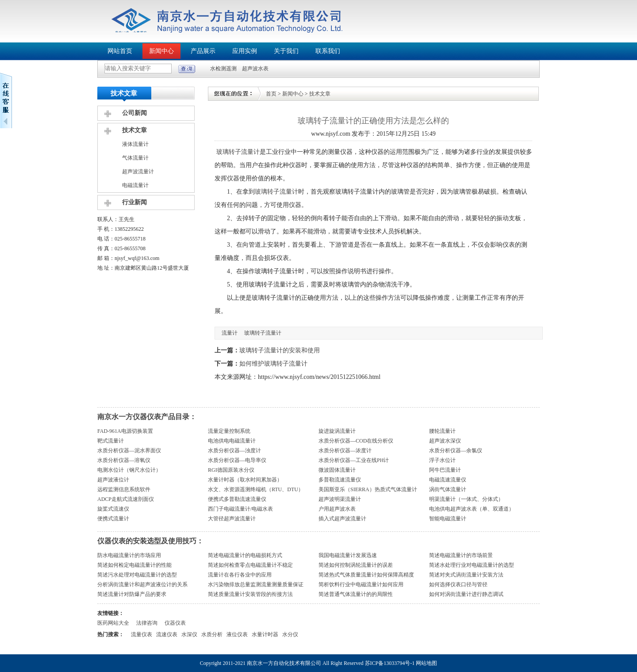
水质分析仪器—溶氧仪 (124, 460)
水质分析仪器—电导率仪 (237, 460)
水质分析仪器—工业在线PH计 (354, 460)
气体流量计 (135, 158)
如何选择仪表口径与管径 (458, 584)
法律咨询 (147, 623)
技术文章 (134, 130)
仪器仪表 (175, 623)
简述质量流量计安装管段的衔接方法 (250, 594)
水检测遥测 (223, 69)
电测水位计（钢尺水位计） (129, 470)
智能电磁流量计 (448, 519)
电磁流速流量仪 (448, 480)
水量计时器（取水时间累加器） (245, 480)
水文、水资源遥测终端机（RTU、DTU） (256, 489)
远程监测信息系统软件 (124, 489)
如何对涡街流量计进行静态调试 (466, 594)
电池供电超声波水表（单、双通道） (472, 509)
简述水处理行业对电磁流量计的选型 (472, 565)
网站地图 (426, 663)
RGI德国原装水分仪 (231, 470)
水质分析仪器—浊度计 (234, 451)
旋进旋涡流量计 (337, 431)
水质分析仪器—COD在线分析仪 (356, 441)
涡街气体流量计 (448, 489)
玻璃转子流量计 (238, 152)
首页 (271, 94)
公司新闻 (134, 113)
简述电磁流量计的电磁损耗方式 (245, 555)
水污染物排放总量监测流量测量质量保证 (256, 584)
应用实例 (245, 51)
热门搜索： (111, 634)
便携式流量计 (113, 519)
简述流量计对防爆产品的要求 (132, 594)
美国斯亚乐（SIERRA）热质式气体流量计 (368, 489)
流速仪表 (167, 634)
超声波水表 (255, 69)
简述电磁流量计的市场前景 (461, 555)
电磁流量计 (135, 185)
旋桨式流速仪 (113, 509)
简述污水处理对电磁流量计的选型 (137, 575)
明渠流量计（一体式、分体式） (466, 499)
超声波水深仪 (445, 441)
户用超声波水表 (337, 509)
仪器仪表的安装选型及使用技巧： (150, 541)
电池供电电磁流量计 (232, 441)
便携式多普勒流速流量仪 (237, 499)
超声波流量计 (138, 172)
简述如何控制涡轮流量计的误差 (356, 565)
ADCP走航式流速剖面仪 (126, 499)
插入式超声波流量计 (342, 519)
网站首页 (120, 51)
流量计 (230, 333)
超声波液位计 (113, 480)
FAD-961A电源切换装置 (125, 431)
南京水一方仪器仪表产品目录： (147, 417)
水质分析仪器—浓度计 (345, 451)
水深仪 (189, 634)
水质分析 (212, 634)
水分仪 (290, 634)
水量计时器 (265, 634)
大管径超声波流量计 (232, 519)
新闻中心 (161, 51)
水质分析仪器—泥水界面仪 (129, 451)
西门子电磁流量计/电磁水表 (240, 509)
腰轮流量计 (442, 431)
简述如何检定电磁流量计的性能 (134, 565)
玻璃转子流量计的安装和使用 (280, 350)
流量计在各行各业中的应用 (240, 575)
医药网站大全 (113, 623)
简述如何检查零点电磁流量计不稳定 (250, 565)
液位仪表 (237, 634)
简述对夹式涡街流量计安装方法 (466, 575)
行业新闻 (134, 202)
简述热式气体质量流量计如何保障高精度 (366, 575)
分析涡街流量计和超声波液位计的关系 (142, 584)
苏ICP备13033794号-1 (390, 663)
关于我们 (286, 51)
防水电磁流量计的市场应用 (129, 555)
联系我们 (328, 51)
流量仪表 (142, 634)
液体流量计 (135, 144)
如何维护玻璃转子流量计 (273, 364)
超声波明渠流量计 (340, 499)
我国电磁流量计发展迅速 (348, 555)
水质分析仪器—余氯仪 (456, 451)
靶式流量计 (111, 441)
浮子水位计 (442, 460)
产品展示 (203, 51)
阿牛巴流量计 (445, 470)
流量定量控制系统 (229, 431)
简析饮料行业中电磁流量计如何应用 (361, 584)
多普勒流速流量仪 (340, 480)
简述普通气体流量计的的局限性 (356, 594)
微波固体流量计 (337, 470)
